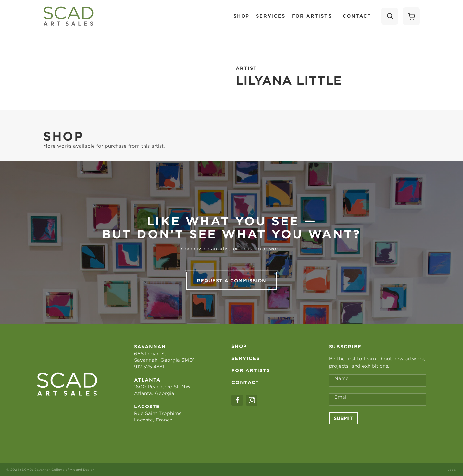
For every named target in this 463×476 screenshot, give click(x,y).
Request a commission (231, 281)
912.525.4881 (149, 367)
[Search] (390, 16)
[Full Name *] (378, 381)
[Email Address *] (378, 399)
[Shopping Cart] (411, 16)
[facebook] (237, 400)
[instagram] (252, 400)
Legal (452, 470)
